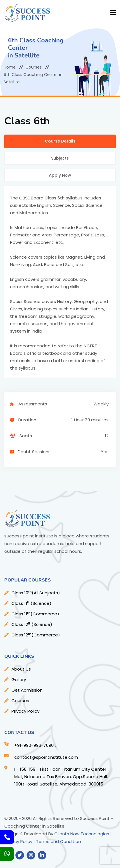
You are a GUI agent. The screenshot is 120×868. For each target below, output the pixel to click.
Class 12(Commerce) (36, 635)
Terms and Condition (58, 841)
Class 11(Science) (31, 603)
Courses (34, 67)
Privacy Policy (25, 711)
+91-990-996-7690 (34, 745)
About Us (21, 669)
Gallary (19, 680)
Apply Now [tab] (60, 175)
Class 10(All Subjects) (36, 593)
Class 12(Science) (32, 624)
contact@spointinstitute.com (46, 757)
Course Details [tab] (60, 141)
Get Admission (27, 690)
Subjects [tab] (60, 158)
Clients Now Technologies (82, 834)
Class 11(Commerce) (35, 614)
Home (10, 67)
